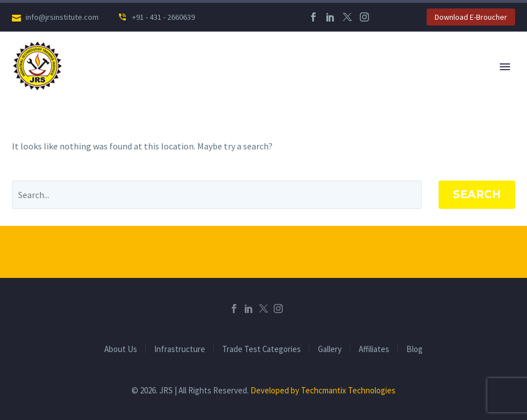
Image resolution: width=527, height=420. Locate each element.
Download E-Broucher (471, 17)
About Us (121, 350)
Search (477, 194)
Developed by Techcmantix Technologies (323, 390)
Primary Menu (505, 67)
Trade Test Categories (262, 350)
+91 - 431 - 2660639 (163, 17)
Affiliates (374, 350)
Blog (415, 350)
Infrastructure (180, 350)
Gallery (330, 350)
